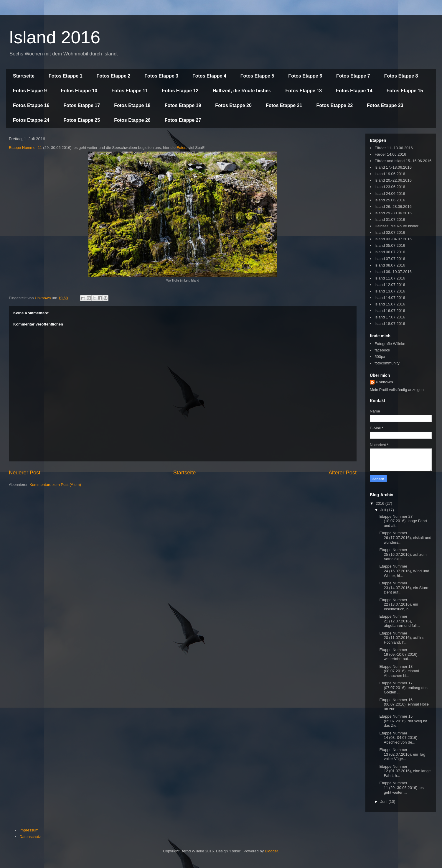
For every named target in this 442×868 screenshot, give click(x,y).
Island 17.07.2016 (390, 317)
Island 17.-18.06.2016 (393, 167)
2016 (381, 503)
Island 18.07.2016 (390, 324)
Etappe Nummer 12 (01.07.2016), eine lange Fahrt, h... (405, 771)
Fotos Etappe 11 (130, 91)
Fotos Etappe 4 (209, 76)
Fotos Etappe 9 (30, 91)
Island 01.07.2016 (390, 220)
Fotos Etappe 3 (161, 76)
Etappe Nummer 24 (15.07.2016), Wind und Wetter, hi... (404, 571)
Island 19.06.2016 (390, 174)
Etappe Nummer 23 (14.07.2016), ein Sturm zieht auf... (404, 588)
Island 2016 (55, 37)
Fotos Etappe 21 (284, 105)
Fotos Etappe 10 (79, 91)
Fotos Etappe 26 (132, 120)
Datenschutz (30, 837)
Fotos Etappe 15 (405, 91)
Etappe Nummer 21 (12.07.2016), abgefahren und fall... (399, 621)
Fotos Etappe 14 (354, 91)
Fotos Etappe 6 (305, 76)
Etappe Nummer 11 (25, 148)
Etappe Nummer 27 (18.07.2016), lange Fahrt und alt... (403, 521)
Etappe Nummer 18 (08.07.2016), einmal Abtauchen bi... (399, 671)
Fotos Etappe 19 (183, 105)
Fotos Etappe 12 (180, 91)
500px (380, 357)
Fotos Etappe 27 (183, 120)
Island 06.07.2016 (390, 252)
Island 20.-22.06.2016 (393, 180)
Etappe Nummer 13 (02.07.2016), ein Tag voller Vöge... (402, 754)
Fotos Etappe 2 (114, 76)
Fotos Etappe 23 (385, 105)
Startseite (24, 76)
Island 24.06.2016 (390, 194)
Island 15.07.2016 (390, 304)
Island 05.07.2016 (390, 245)
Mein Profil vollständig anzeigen (397, 390)
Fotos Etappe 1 (66, 76)
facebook (382, 350)
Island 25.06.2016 (390, 200)
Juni (384, 802)
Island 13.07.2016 (390, 291)
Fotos (181, 148)
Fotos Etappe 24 (31, 120)
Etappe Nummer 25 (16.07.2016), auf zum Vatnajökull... (403, 554)
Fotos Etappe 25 (82, 120)
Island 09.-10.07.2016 (393, 272)
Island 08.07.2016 (390, 265)
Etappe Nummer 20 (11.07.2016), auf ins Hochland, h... (402, 638)
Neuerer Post (25, 473)
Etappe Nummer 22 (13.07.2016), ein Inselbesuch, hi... (399, 604)
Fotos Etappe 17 (82, 105)
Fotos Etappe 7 (353, 76)
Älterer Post (343, 473)
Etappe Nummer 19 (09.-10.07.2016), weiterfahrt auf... (399, 654)
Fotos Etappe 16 (31, 105)
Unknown (384, 382)
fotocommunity (387, 363)
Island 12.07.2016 (390, 285)
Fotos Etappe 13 (304, 91)
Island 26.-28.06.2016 (393, 207)
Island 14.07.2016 (390, 298)
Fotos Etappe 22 (334, 105)
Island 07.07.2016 (390, 259)
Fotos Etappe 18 (132, 105)
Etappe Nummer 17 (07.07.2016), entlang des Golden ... (403, 688)
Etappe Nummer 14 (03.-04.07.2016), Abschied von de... (399, 738)
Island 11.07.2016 (390, 278)
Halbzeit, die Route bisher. (242, 91)
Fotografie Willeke (390, 344)
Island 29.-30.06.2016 (393, 213)
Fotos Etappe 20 (233, 105)
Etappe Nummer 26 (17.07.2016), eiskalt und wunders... (405, 537)
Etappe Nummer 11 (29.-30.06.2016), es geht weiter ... (401, 788)
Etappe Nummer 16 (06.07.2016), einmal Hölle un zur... (404, 704)
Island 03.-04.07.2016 (393, 239)
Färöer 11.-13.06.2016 (394, 148)
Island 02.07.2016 (390, 232)
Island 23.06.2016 (390, 187)
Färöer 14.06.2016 (390, 154)
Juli (384, 510)
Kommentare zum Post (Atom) (55, 485)
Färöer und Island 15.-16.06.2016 (403, 161)
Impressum (29, 830)
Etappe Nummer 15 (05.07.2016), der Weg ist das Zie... (403, 721)
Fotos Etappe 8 (401, 76)
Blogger (271, 851)
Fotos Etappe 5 (257, 76)
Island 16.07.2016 (390, 311)
